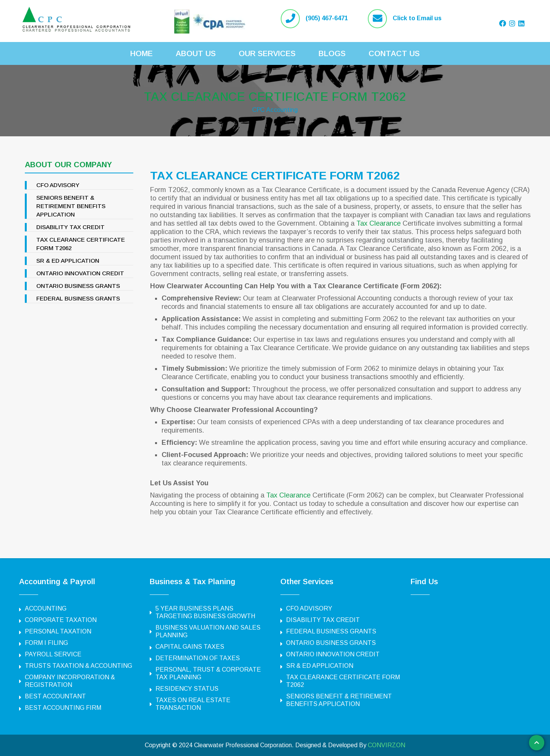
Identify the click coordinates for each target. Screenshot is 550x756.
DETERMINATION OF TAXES (198, 658)
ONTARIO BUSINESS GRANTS (79, 286)
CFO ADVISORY (59, 185)
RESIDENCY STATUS (187, 689)
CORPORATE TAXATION (61, 620)
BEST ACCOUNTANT (55, 696)
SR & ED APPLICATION (69, 261)
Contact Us (394, 53)
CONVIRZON (387, 745)
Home (142, 53)
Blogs (332, 53)
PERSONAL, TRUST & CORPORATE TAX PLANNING (208, 673)
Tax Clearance (379, 223)
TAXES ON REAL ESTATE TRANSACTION (193, 704)
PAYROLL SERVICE (53, 654)
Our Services (267, 53)
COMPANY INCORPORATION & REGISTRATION (70, 681)
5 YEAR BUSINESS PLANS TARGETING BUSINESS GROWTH (205, 612)
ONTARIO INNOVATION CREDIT (82, 273)
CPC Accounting (275, 109)
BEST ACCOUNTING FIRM (63, 708)
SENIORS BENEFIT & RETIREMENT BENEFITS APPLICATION (71, 206)
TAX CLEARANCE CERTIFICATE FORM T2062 (275, 95)
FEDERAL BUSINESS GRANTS (79, 298)
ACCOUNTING (46, 608)
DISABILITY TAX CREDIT (71, 227)
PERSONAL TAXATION (58, 631)
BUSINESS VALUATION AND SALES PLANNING (208, 631)
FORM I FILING (46, 643)
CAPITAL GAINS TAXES (190, 647)
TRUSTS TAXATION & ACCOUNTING (78, 666)
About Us (196, 53)
